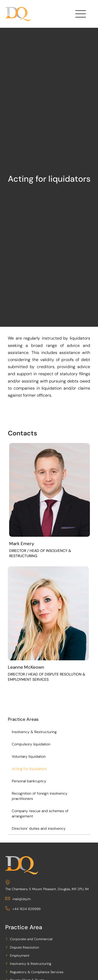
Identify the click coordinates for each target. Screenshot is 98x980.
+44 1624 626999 (23, 909)
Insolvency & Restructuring (34, 732)
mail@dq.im (18, 899)
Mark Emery (22, 544)
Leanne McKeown (26, 667)
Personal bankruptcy (29, 781)
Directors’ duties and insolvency (39, 828)
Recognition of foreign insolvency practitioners (40, 796)
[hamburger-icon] (80, 15)
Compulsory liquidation (31, 744)
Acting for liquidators (29, 769)
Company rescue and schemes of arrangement (40, 813)
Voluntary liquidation (29, 756)
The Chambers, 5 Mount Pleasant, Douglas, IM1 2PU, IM (47, 885)
